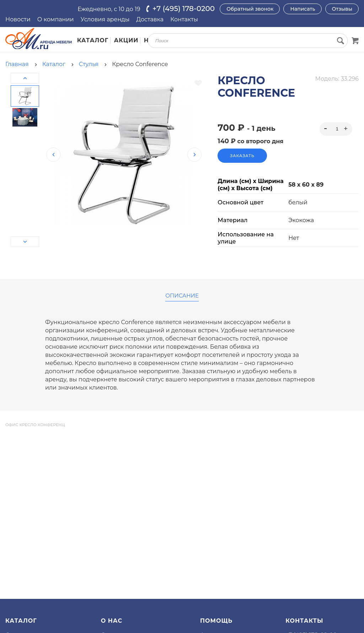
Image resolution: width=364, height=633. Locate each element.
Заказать (242, 156)
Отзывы (342, 9)
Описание (182, 296)
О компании (56, 19)
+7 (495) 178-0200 (184, 9)
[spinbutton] (336, 129)
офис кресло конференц (35, 425)
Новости (18, 19)
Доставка (150, 19)
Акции (126, 40)
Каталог (93, 40)
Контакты (184, 19)
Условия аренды (105, 19)
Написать (303, 9)
